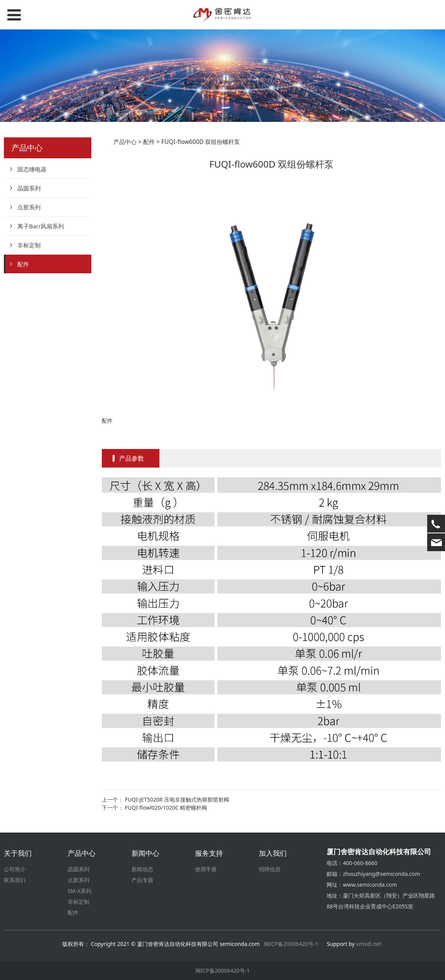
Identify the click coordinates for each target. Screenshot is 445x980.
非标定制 (29, 245)
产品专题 (142, 880)
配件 (23, 264)
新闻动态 (142, 869)
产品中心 (125, 142)
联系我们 (15, 880)
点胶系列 (29, 207)
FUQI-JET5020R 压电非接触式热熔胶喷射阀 (177, 799)
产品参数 (132, 458)
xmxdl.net (369, 944)
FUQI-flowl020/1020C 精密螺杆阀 (166, 808)
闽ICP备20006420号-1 (291, 944)
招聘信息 (270, 869)
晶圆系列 (29, 188)
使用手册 (206, 869)
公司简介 (15, 869)
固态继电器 (32, 169)
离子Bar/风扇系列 (41, 226)
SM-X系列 (80, 891)
